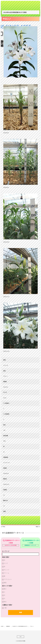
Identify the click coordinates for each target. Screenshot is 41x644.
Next (38, 527)
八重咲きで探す (7, 605)
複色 (5, 583)
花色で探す (6, 557)
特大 (5, 602)
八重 (5, 608)
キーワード (6, 551)
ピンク (6, 563)
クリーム (6, 573)
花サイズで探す (7, 586)
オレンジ (6, 570)
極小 (5, 589)
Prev (3, 527)
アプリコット (8, 579)
